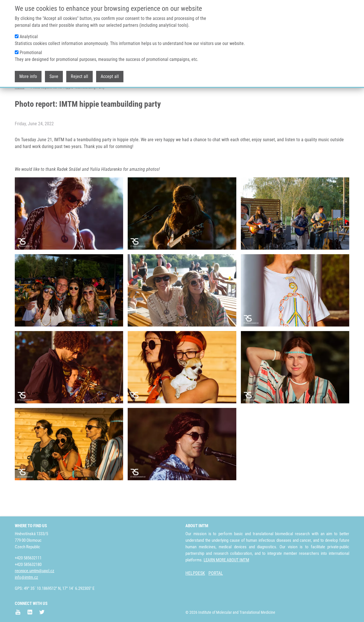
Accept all (110, 76)
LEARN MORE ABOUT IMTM (226, 560)
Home (20, 110)
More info (28, 76)
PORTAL (216, 573)
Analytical (29, 37)
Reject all (79, 76)
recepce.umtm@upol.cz (35, 571)
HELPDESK (195, 573)
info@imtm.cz (26, 577)
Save (54, 76)
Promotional (31, 53)
